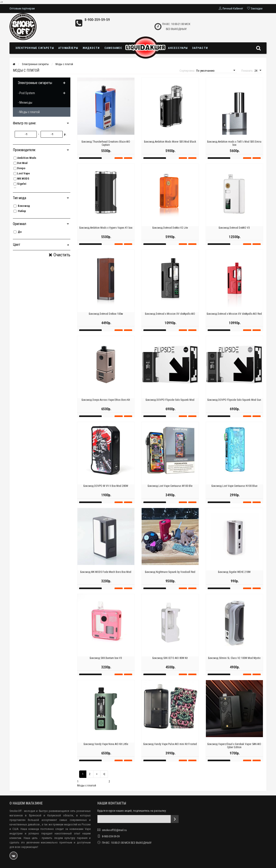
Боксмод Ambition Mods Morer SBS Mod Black (170, 147)
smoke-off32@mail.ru (114, 830)
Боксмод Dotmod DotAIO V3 (234, 233)
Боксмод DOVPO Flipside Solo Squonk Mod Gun (234, 405)
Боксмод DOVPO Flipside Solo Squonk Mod (170, 405)
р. (65, 134)
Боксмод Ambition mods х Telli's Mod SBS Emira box (234, 148)
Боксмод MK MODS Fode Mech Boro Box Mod (106, 577)
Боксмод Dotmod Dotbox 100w (106, 319)
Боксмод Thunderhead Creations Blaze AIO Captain (106, 148)
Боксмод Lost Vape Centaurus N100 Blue (234, 491)
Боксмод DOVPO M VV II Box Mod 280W (106, 491)
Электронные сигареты (35, 48)
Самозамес (113, 48)
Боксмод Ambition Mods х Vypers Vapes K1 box (106, 233)
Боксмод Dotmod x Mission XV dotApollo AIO (170, 319)
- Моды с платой (29, 112)
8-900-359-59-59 (97, 20)
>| (104, 774)
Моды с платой (64, 64)
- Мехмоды (25, 103)
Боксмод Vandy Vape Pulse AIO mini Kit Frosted (170, 749)
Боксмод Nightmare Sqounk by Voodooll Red (170, 577)
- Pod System (26, 93)
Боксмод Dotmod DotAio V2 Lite (170, 233)
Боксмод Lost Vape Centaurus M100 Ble (170, 491)
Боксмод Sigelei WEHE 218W (234, 577)
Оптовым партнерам (22, 8)
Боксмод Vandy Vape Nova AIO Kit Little (106, 749)
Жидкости (91, 48)
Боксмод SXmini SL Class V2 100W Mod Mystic (234, 663)
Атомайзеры (68, 48)
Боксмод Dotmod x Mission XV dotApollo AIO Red (234, 319)
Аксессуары (178, 48)
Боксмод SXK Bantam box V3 (106, 663)
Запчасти (200, 48)
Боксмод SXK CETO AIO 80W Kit (170, 663)
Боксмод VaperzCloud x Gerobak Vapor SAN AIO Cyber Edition (234, 751)
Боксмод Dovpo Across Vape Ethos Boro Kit (106, 405)
